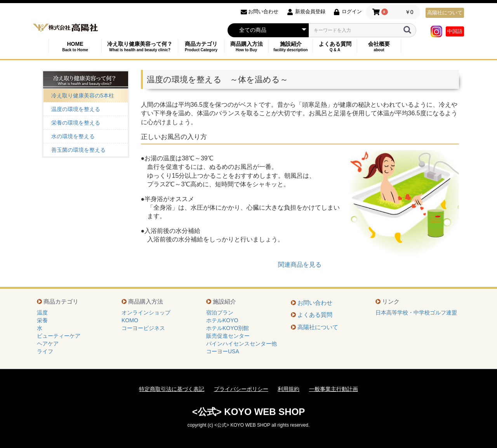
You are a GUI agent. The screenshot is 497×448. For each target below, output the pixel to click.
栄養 (42, 320)
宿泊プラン (220, 313)
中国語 (455, 31)
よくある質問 (335, 46)
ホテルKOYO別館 (228, 328)
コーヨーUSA (223, 351)
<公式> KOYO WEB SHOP (249, 412)
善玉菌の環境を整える (78, 150)
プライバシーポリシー (241, 389)
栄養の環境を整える (76, 123)
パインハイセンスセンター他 (242, 344)
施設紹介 (291, 46)
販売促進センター (228, 336)
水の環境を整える (73, 136)
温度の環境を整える (76, 109)
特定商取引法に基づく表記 (172, 389)
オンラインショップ (146, 313)
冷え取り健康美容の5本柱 (83, 96)
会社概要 (379, 46)
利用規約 (288, 389)
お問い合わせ (315, 303)
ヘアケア (48, 344)
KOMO (130, 320)
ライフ (45, 351)
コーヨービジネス (143, 328)
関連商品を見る (300, 265)
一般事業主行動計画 (334, 389)
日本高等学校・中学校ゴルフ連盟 (416, 313)
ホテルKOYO (222, 320)
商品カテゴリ (201, 46)
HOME (75, 46)
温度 (42, 313)
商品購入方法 (246, 46)
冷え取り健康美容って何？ (140, 46)
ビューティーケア (59, 336)
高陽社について (445, 13)
